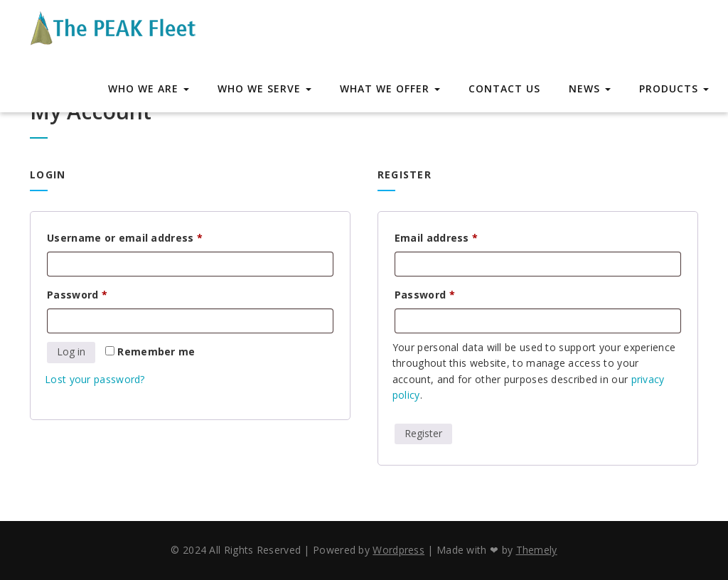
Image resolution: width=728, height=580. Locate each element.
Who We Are (149, 88)
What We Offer (390, 88)
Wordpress (398, 550)
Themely (537, 550)
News (590, 88)
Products (674, 88)
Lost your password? (95, 379)
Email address (460, 236)
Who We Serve (264, 88)
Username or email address (148, 236)
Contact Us (504, 88)
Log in (71, 351)
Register (423, 433)
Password (100, 293)
